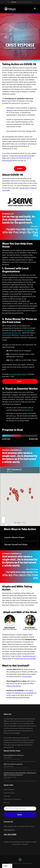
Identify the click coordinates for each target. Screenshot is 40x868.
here (14, 416)
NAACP (17, 335)
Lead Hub (7, 796)
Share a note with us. (14, 686)
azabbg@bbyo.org (9, 830)
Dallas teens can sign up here (25, 659)
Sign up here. (27, 677)
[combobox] (7, 866)
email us (5, 156)
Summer (7, 803)
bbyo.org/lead (7, 161)
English (6, 866)
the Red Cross (25, 335)
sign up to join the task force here (23, 156)
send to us (29, 410)
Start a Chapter (9, 790)
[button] (35, 9)
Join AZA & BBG (10, 834)
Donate (20, 381)
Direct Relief (6, 335)
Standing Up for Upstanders (25, 693)
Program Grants (9, 793)
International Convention (12, 799)
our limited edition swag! (18, 374)
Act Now (20, 169)
